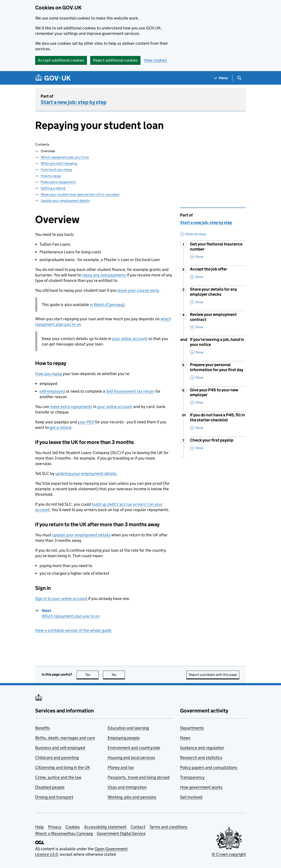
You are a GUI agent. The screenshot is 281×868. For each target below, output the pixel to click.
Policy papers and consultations (209, 767)
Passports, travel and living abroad (139, 777)
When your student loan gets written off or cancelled (80, 194)
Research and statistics (201, 758)
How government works (201, 787)
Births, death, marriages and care (65, 738)
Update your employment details (65, 201)
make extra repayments (71, 407)
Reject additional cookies (115, 60)
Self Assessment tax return (130, 391)
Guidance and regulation (202, 748)
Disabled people (50, 787)
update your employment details (81, 535)
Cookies (73, 827)
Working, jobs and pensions (132, 797)
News (185, 738)
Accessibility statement (105, 827)
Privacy (55, 827)
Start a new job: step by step (74, 102)
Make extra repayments (58, 182)
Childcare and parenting (57, 758)
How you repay (49, 374)
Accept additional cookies (61, 60)
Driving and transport (54, 797)
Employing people (124, 738)
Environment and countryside (134, 748)
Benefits (43, 728)
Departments (192, 728)
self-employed (52, 391)
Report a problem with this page (213, 675)
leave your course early (138, 290)
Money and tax (121, 767)
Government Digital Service (121, 833)
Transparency (192, 777)
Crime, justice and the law (58, 777)
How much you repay (56, 169)
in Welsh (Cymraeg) (107, 305)
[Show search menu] (239, 78)
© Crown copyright (229, 854)
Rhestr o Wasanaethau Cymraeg (64, 833)
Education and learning (128, 728)
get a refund (60, 427)
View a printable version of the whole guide (73, 630)
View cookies (155, 60)
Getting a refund (53, 188)
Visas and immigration (127, 787)
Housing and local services (131, 758)
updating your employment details (86, 473)
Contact (138, 827)
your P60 (86, 422)
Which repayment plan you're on (65, 157)
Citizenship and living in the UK (63, 767)
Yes (92, 675)
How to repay (51, 176)
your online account (130, 339)
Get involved (191, 797)
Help (40, 827)
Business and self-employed (60, 748)
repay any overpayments (104, 275)
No (118, 675)
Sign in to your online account (61, 599)
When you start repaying (59, 163)
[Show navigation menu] (221, 78)
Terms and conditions (168, 827)
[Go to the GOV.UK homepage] (53, 78)
